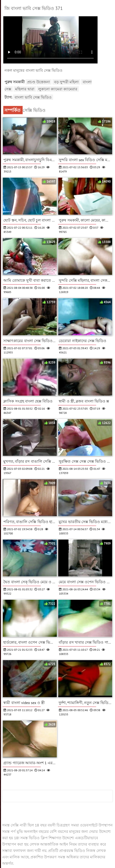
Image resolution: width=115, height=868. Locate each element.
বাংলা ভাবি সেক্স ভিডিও (33, 97)
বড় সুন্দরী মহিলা (66, 82)
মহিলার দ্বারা (25, 89)
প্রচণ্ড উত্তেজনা (39, 82)
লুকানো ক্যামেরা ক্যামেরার (58, 89)
